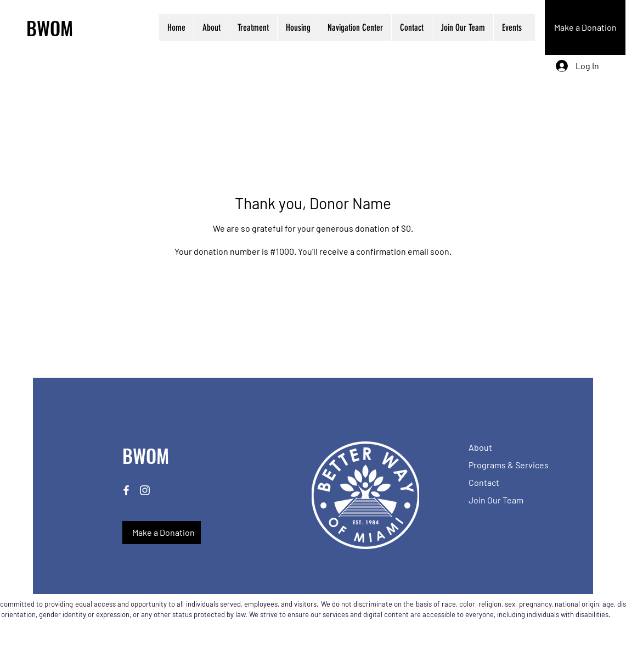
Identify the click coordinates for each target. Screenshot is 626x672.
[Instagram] (145, 490)
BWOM (50, 28)
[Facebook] (126, 490)
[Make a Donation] (585, 27)
